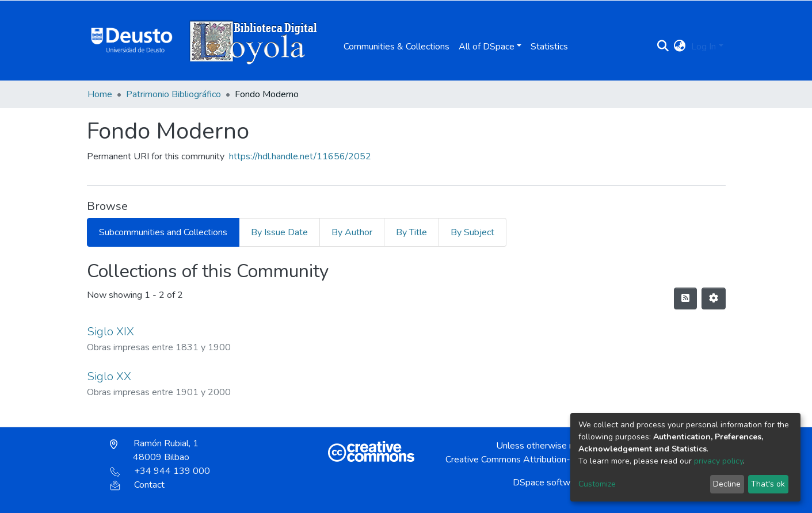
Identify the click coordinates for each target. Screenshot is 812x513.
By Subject (472, 232)
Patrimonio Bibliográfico (174, 94)
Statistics (549, 47)
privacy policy (718, 461)
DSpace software (548, 483)
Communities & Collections (397, 47)
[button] (679, 47)
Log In (704, 47)
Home (100, 94)
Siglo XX (109, 376)
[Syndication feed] (685, 298)
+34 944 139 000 (160, 471)
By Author (352, 232)
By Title (411, 232)
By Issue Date (279, 232)
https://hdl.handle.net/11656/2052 (300, 156)
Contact (137, 485)
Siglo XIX (110, 332)
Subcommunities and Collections (163, 232)
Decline (727, 484)
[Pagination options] (714, 298)
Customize (597, 484)
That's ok (768, 484)
